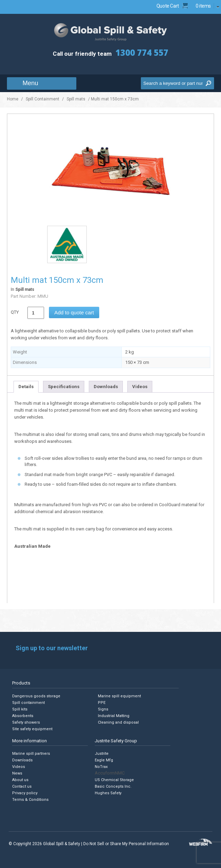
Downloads (106, 387)
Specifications (64, 387)
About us (20, 780)
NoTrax (101, 767)
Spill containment (28, 703)
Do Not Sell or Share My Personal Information (126, 844)
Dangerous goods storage (36, 696)
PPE (102, 703)
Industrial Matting (114, 716)
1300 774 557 (142, 52)
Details (26, 387)
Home (13, 99)
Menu (30, 83)
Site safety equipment (32, 729)
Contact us (22, 786)
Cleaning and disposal (118, 722)
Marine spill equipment (119, 696)
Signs (103, 709)
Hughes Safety (108, 793)
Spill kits (20, 709)
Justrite (102, 754)
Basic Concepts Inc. (113, 786)
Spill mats (76, 99)
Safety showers (26, 722)
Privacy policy (25, 793)
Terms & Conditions (30, 800)
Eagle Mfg (104, 760)
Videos (140, 387)
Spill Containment (42, 99)
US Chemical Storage (114, 780)
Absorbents (23, 716)
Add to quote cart (74, 312)
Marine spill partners (31, 754)
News (17, 773)
